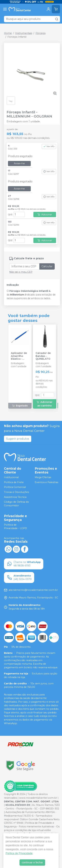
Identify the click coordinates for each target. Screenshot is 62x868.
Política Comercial (15, 487)
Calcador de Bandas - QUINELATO (43, 356)
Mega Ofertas (43, 477)
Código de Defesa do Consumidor (16, 504)
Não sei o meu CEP (21, 272)
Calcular (47, 266)
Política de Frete (14, 482)
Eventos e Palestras (46, 482)
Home (8, 33)
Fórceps (41, 33)
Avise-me (19, 163)
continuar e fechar (32, 862)
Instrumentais (24, 33)
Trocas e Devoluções (16, 492)
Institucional (11, 477)
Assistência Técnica (15, 497)
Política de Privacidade (19, 853)
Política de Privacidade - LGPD (15, 527)
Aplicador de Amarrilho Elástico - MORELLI (19, 356)
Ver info (49, 146)
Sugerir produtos (18, 439)
